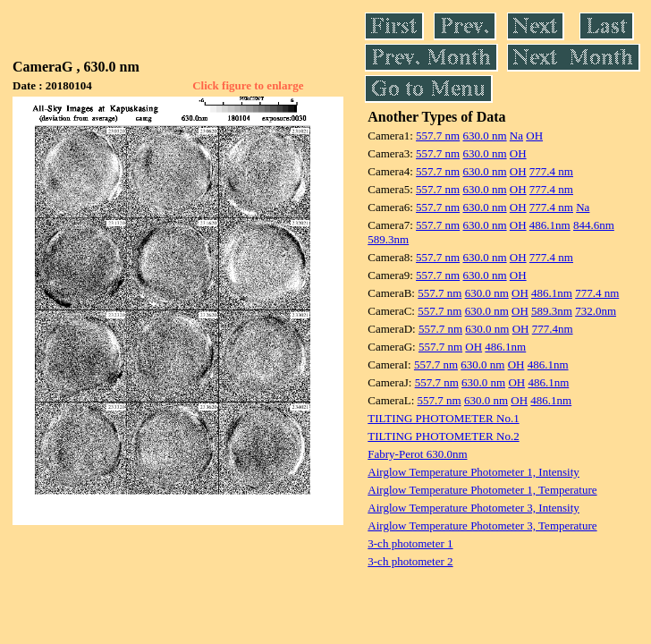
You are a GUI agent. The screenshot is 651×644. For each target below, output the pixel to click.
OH (534, 136)
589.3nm (388, 239)
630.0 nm (484, 136)
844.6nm (594, 225)
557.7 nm (438, 136)
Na (516, 136)
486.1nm (550, 225)
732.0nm (596, 311)
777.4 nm (551, 171)
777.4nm (553, 329)
